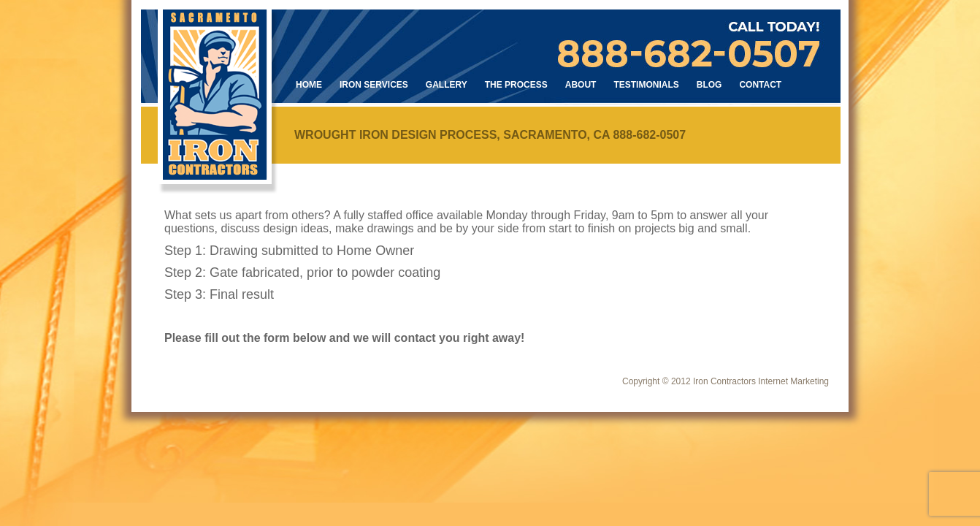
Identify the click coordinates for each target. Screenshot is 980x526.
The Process (516, 85)
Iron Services (374, 85)
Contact (760, 85)
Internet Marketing (793, 381)
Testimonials (646, 85)
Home (309, 85)
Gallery (447, 85)
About (581, 85)
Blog (709, 85)
